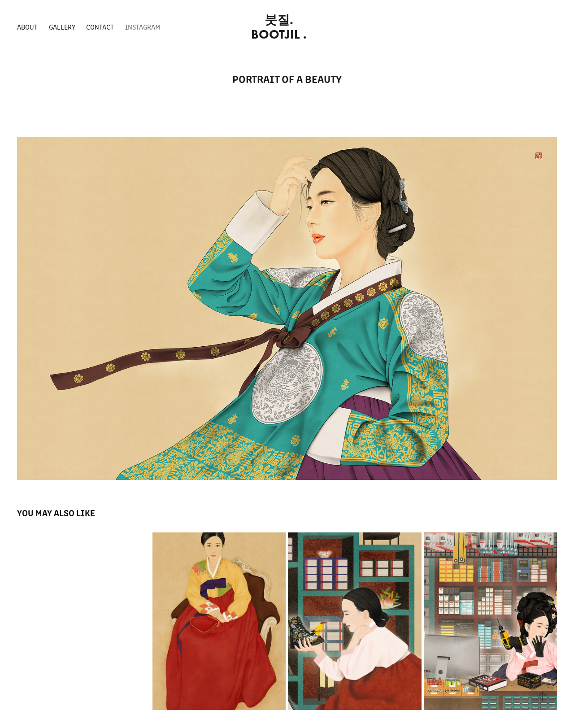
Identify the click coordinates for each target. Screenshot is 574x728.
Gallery (62, 27)
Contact (100, 27)
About (27, 27)
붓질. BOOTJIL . (279, 27)
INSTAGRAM (143, 27)
